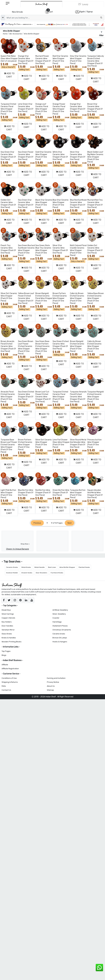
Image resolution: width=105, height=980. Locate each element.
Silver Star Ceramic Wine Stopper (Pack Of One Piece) (78, 156)
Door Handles (7, 626)
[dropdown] (3, 18)
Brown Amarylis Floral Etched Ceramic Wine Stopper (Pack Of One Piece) (8, 346)
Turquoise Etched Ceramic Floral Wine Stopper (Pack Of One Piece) (8, 109)
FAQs (4, 686)
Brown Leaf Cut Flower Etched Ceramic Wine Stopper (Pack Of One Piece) (43, 397)
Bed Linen (52, 567)
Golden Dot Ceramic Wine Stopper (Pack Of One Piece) (8, 204)
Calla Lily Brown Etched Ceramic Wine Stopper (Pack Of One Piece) (77, 298)
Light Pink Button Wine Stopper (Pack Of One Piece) (8, 494)
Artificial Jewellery (60, 610)
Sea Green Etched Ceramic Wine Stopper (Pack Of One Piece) (61, 345)
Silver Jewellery (59, 614)
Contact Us (6, 690)
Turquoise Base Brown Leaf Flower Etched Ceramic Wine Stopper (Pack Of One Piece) (9, 446)
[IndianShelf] (41, 4)
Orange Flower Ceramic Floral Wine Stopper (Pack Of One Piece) (59, 109)
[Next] (70, 523)
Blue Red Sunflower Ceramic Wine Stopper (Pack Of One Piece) (78, 204)
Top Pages (6, 651)
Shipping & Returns (10, 682)
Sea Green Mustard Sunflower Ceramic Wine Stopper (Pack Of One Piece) (26, 250)
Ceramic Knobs (12, 567)
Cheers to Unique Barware (18, 549)
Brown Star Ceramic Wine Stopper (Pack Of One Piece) (95, 108)
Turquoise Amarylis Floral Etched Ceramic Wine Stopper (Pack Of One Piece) (78, 397)
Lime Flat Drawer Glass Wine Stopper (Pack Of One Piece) (61, 443)
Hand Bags (57, 622)
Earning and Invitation (56, 678)
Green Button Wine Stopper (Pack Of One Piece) (61, 493)
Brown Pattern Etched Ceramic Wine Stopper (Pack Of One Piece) (60, 298)
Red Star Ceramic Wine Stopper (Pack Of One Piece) (60, 60)
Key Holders (7, 622)
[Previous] (37, 523)
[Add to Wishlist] (15, 44)
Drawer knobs (27, 573)
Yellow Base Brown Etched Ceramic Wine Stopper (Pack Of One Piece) (96, 298)
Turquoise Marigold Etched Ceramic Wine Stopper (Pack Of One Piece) (95, 397)
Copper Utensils (8, 618)
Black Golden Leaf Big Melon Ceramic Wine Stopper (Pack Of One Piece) (95, 157)
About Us (51, 686)
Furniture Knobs (57, 573)
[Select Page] (48, 523)
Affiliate (5, 665)
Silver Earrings (8, 614)
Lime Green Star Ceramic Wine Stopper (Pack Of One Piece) (26, 108)
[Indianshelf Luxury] (83, 4)
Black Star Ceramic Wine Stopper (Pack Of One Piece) (44, 204)
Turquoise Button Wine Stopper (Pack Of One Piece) (78, 494)
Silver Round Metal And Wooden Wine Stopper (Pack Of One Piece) (78, 443)
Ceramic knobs (59, 634)
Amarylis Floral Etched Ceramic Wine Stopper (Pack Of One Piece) (8, 397)
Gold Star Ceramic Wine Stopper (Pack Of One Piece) (43, 156)
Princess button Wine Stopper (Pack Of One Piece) (94, 443)
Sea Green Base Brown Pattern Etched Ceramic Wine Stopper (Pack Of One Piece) (43, 348)
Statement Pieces (60, 626)
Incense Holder (12, 573)
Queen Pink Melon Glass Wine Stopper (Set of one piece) (9, 59)
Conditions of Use (9, 678)
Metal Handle (40, 567)
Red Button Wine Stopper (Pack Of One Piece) (43, 493)
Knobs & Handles (9, 638)
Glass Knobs (7, 634)
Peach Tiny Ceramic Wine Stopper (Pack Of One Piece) (8, 249)
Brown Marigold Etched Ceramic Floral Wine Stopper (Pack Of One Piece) (44, 298)
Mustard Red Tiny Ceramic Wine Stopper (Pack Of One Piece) (95, 204)
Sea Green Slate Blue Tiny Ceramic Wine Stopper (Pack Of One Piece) (43, 250)
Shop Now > (25, 544)
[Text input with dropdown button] (54, 18)
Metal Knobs (26, 567)
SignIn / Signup (86, 12)
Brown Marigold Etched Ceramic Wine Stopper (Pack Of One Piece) (77, 346)
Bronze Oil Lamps (60, 638)
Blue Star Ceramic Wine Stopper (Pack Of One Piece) (61, 204)
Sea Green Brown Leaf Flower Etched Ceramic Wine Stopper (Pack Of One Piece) (26, 348)
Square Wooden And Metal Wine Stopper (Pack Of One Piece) (95, 494)
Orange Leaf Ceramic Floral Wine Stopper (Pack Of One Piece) (42, 109)
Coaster (56, 618)
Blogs (4, 655)
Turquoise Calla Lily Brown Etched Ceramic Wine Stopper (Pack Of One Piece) (96, 61)
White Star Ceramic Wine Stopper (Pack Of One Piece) (60, 156)
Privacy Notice (53, 682)
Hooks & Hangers (60, 642)
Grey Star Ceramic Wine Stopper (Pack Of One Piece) (78, 60)
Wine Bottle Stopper (67, 567)
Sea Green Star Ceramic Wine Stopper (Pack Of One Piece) (8, 156)
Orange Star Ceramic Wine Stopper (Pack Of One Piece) (26, 60)
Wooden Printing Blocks (12, 642)
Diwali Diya (6, 610)
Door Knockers (41, 573)
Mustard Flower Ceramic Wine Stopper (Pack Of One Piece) (43, 60)
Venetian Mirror (8, 630)
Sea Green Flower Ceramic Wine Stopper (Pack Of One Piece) (26, 156)
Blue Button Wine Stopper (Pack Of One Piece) (26, 493)
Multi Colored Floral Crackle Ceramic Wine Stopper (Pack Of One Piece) (78, 250)
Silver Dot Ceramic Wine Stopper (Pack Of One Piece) (9, 297)
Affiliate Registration (10, 669)
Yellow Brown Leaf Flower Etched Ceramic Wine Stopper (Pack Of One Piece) (26, 298)
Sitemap (50, 690)
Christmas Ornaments (62, 630)
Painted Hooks (84, 567)
